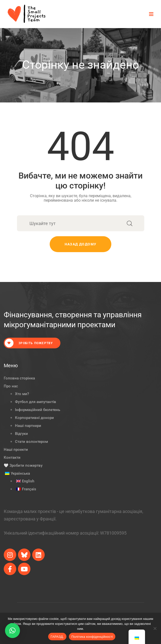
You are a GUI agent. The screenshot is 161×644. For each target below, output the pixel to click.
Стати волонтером (31, 442)
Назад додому (81, 244)
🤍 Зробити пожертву (23, 465)
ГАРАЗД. (57, 637)
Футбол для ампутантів (36, 402)
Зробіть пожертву (29, 343)
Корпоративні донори (34, 418)
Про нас (11, 386)
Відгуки (21, 434)
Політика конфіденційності (92, 637)
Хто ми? (22, 394)
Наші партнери (28, 426)
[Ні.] (155, 628)
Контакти (12, 458)
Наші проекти (16, 450)
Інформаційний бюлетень (38, 410)
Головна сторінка (19, 378)
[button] (12, 631)
